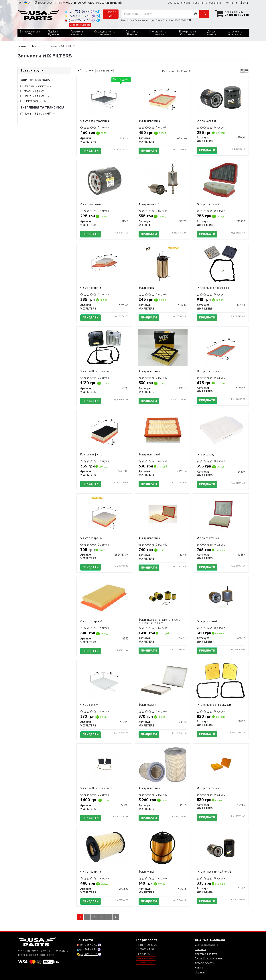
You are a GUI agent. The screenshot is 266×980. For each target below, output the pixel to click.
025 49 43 (78, 20)
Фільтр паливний (149, 204)
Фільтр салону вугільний (95, 121)
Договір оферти (204, 963)
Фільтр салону (35, 101)
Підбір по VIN (111, 14)
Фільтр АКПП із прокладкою (213, 288)
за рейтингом (105, 71)
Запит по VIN (146, 962)
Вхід (244, 3)
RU (19, 3)
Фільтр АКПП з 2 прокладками (215, 705)
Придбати (91, 151)
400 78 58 (78, 16)
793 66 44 (78, 11)
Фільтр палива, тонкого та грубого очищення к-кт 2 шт (159, 622)
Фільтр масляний (207, 121)
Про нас (200, 972)
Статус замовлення (207, 945)
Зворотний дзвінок (80, 25)
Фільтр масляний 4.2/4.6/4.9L (214, 872)
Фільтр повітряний (150, 121)
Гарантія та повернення (208, 3)
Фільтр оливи (147, 288)
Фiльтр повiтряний (150, 455)
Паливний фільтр (36, 96)
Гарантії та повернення (209, 959)
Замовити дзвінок (146, 958)
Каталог (200, 968)
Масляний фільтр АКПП (40, 114)
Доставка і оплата (179, 3)
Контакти (231, 3)
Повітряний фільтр (37, 86)
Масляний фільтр (37, 91)
